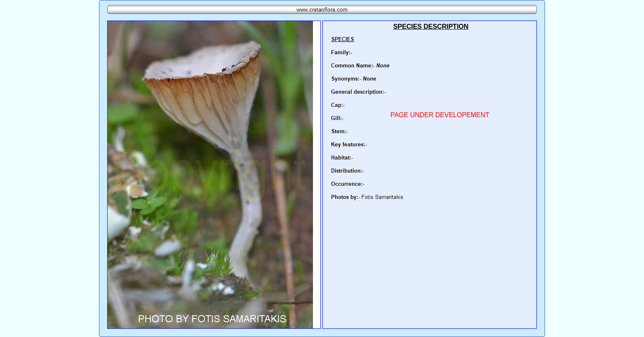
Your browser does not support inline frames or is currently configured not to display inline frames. (430, 175)
